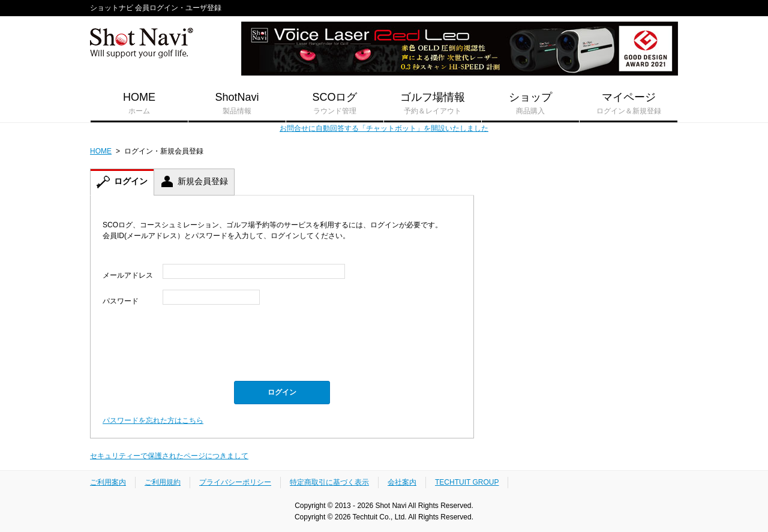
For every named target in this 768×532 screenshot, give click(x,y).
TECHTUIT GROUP (467, 482)
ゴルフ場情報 (433, 104)
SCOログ (335, 104)
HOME (139, 104)
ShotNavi (237, 104)
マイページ (628, 104)
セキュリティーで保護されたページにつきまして (169, 456)
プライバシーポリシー (235, 482)
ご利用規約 (163, 482)
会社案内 (402, 482)
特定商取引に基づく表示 (329, 482)
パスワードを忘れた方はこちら (153, 420)
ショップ (530, 104)
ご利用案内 (108, 482)
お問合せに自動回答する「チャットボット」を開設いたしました (384, 128)
